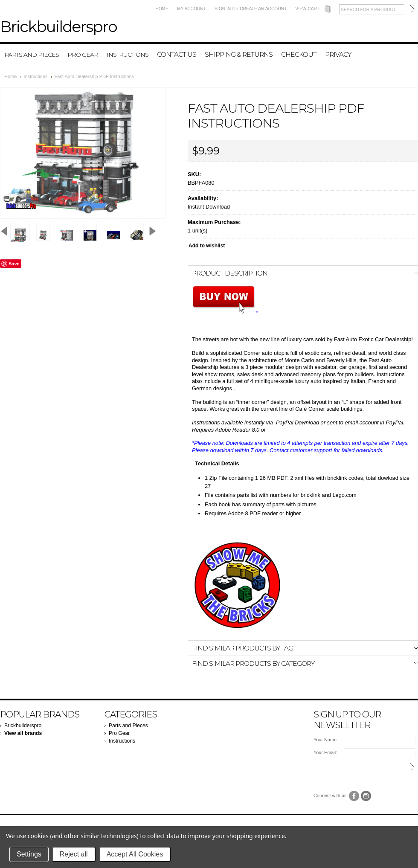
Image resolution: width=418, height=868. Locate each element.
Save (14, 264)
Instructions (128, 55)
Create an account (263, 9)
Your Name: (326, 740)
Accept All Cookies (135, 854)
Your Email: (325, 752)
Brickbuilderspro (23, 726)
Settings (29, 854)
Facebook (354, 796)
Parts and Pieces (32, 55)
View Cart (307, 9)
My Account (192, 9)
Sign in (223, 9)
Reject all (74, 854)
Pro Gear (83, 55)
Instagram (366, 796)
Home (162, 9)
